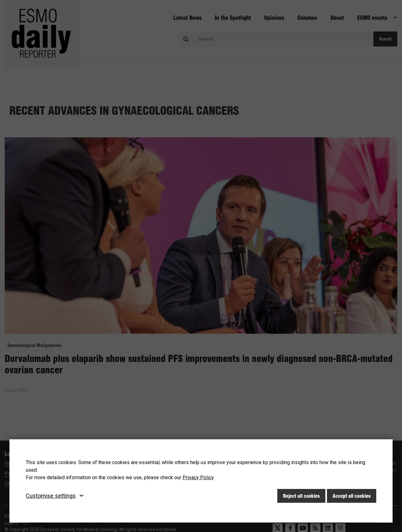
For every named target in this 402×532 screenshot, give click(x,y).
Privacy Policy (198, 477)
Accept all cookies (352, 496)
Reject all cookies (301, 496)
